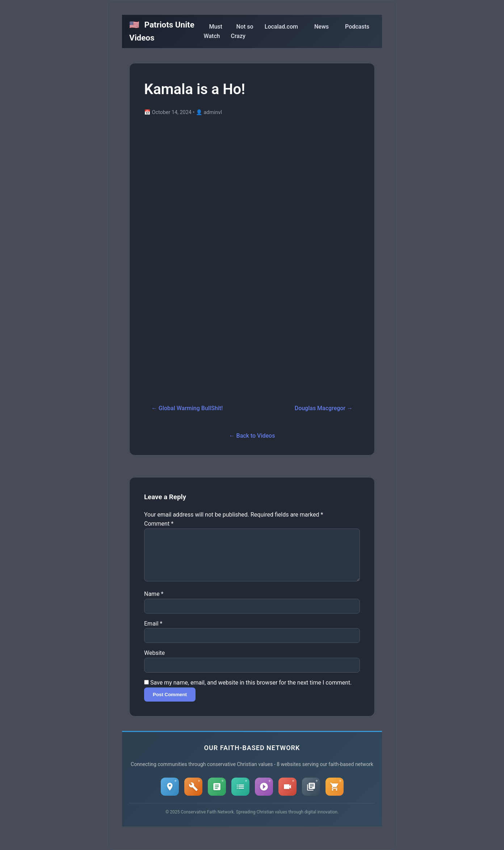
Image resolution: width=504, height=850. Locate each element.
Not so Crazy (242, 31)
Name (154, 603)
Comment (159, 524)
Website (154, 662)
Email (153, 632)
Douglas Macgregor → (324, 408)
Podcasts (357, 27)
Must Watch (213, 31)
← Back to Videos (252, 436)
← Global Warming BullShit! (187, 408)
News (322, 27)
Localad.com (281, 27)
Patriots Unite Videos (162, 31)
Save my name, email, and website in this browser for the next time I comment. (251, 691)
